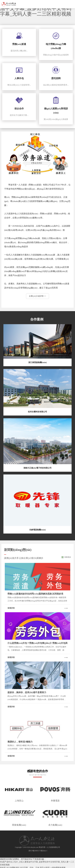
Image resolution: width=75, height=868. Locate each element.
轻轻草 (3, 867)
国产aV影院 (45, 867)
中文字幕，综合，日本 (30, 867)
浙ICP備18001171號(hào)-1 (38, 850)
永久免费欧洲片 (13, 867)
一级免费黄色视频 (58, 867)
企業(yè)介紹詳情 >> (37, 295)
